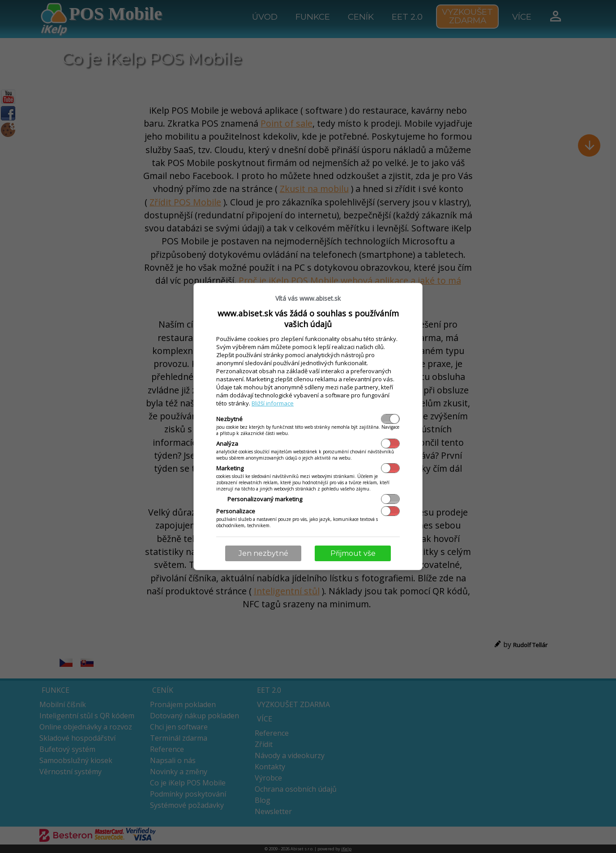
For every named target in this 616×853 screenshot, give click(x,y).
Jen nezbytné (263, 553)
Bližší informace (273, 403)
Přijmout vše (353, 553)
